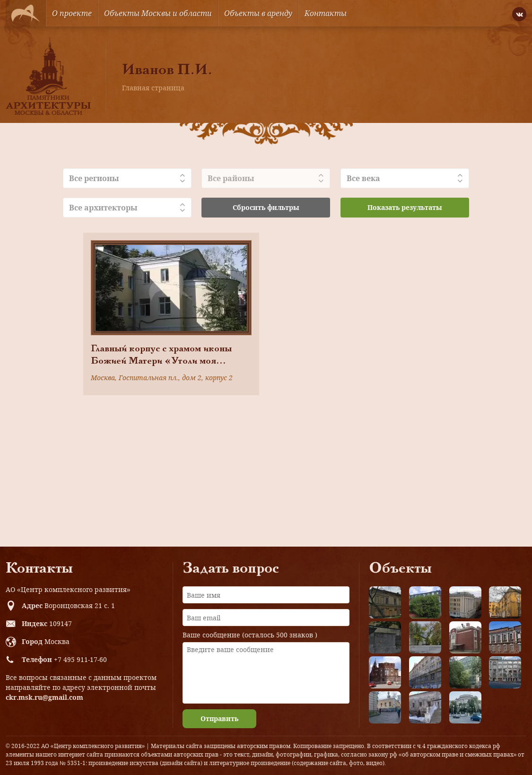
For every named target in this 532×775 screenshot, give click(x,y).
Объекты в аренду (258, 13)
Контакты (326, 13)
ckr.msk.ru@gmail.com (44, 697)
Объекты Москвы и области (158, 13)
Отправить (219, 718)
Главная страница (153, 88)
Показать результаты (405, 207)
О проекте (72, 13)
